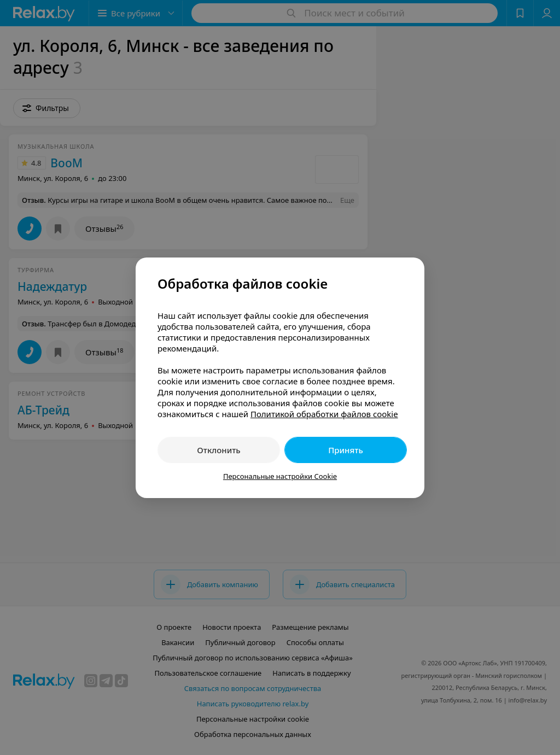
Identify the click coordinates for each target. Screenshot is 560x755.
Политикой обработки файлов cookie (324, 414)
